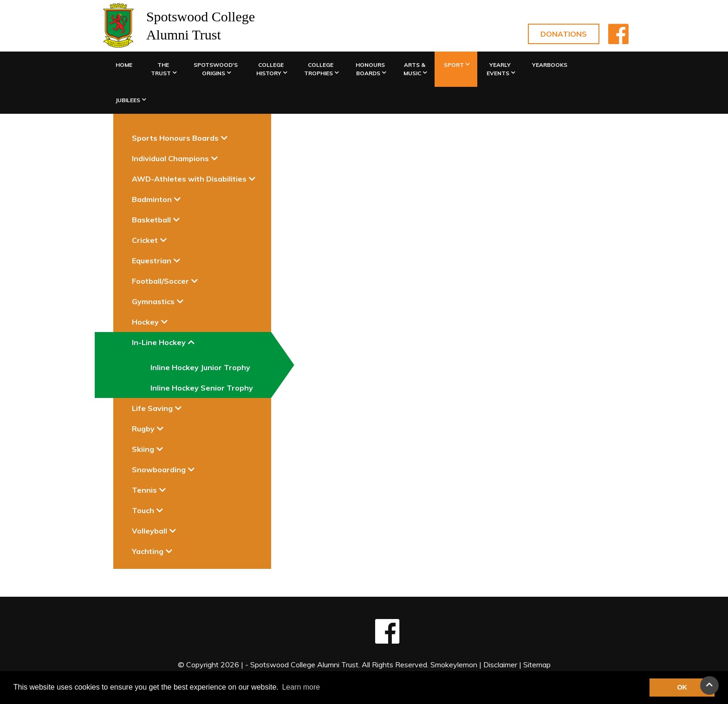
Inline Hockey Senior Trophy (202, 388)
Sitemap (537, 665)
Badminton (152, 199)
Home (124, 65)
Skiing (143, 449)
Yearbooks (550, 65)
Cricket (145, 240)
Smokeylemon (454, 665)
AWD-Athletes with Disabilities (189, 179)
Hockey (145, 322)
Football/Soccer (160, 281)
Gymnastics (153, 301)
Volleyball (149, 531)
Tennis (144, 490)
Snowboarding (159, 469)
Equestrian (152, 261)
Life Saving (152, 408)
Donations (564, 34)
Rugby (143, 429)
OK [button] (682, 687)
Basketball (151, 220)
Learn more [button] (301, 687)
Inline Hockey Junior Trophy (200, 367)
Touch (143, 510)
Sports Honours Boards (175, 138)
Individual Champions (170, 158)
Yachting (148, 551)
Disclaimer (500, 665)
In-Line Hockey (159, 342)
